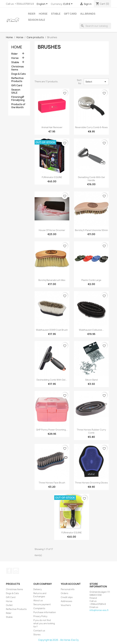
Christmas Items (18, 68)
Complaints (39, 608)
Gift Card (70, 14)
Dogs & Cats (19, 74)
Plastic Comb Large (91, 280)
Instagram (16, 571)
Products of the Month (18, 106)
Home (17, 47)
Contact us (39, 631)
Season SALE (37, 20)
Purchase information (45, 612)
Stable (56, 14)
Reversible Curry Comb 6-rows (91, 127)
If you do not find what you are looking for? (44, 623)
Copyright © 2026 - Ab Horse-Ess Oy (58, 640)
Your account (71, 584)
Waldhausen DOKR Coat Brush (52, 330)
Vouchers (66, 605)
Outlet (9, 605)
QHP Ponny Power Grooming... (52, 430)
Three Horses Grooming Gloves (91, 483)
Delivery (38, 589)
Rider (32, 14)
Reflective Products (17, 80)
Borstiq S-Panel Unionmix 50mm (91, 230)
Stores (37, 634)
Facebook (9, 571)
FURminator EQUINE (52, 177)
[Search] (95, 26)
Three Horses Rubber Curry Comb (91, 431)
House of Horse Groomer (52, 230)
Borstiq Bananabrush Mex (52, 280)
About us (38, 600)
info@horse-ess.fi (99, 610)
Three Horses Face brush (52, 483)
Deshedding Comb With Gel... (52, 380)
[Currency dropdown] (68, 4)
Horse (43, 14)
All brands (88, 14)
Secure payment (42, 604)
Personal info (68, 589)
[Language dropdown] (43, 4)
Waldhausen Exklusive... (91, 330)
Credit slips (67, 597)
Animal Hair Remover (52, 127)
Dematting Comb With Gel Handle (91, 179)
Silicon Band (91, 380)
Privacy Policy (40, 616)
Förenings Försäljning (18, 99)
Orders (65, 593)
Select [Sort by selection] (96, 82)
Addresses (66, 601)
